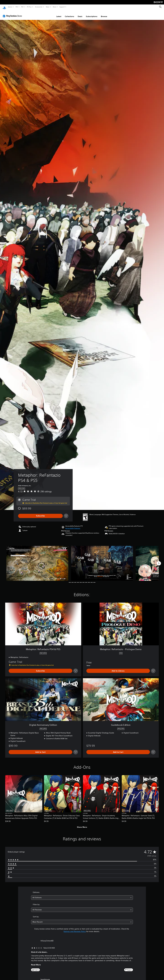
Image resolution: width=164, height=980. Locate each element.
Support (62, 7)
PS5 (17, 7)
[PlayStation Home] (4, 7)
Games (10, 7)
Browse (104, 14)
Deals (80, 14)
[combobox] (82, 895)
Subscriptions (92, 14)
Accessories (39, 7)
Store (54, 7)
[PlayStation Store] (13, 14)
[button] (73, 526)
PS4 (22, 7)
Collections (69, 14)
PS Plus (29, 7)
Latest (59, 14)
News (48, 7)
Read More (36, 962)
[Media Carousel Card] (37, 561)
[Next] (159, 561)
